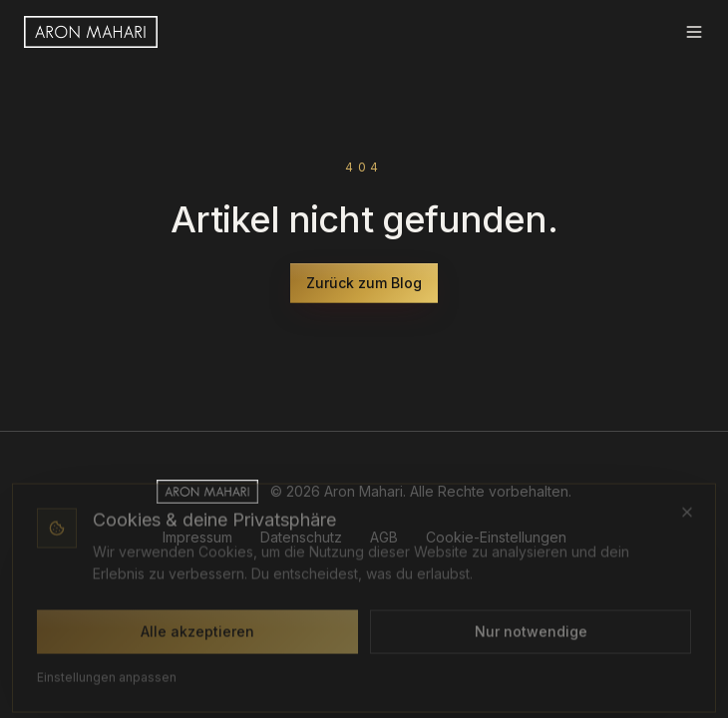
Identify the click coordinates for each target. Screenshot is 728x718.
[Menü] (694, 32)
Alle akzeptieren (197, 633)
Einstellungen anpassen (107, 679)
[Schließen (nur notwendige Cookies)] (687, 514)
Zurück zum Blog (364, 283)
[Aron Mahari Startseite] (91, 32)
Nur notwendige (531, 633)
